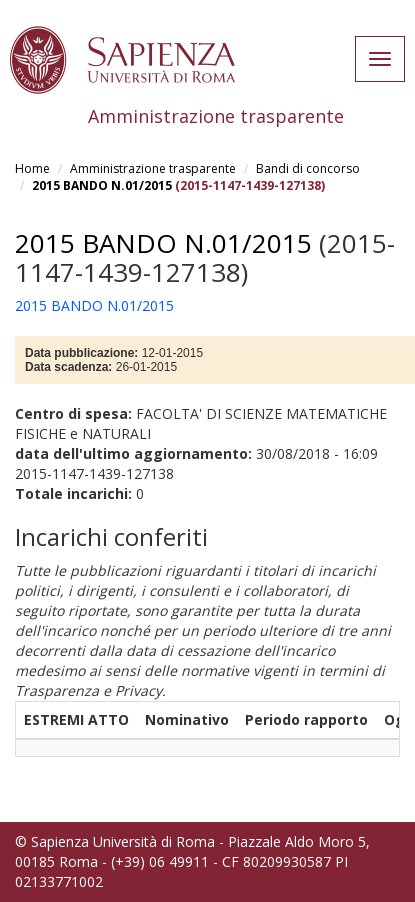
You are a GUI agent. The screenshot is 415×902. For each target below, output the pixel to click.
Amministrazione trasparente (153, 168)
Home (32, 168)
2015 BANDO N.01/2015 (102, 185)
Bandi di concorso (308, 168)
